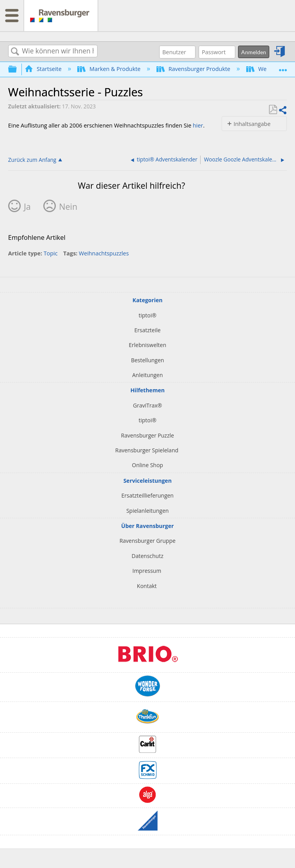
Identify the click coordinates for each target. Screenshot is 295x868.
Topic (51, 253)
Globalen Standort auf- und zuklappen (283, 67)
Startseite (44, 69)
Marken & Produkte (110, 69)
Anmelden (254, 52)
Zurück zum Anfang (32, 159)
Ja (27, 206)
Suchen (15, 52)
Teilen (283, 110)
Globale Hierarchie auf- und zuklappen (18, 69)
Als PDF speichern (273, 110)
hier (198, 125)
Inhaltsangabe (252, 124)
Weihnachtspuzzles (104, 253)
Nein (68, 206)
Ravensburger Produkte (194, 69)
